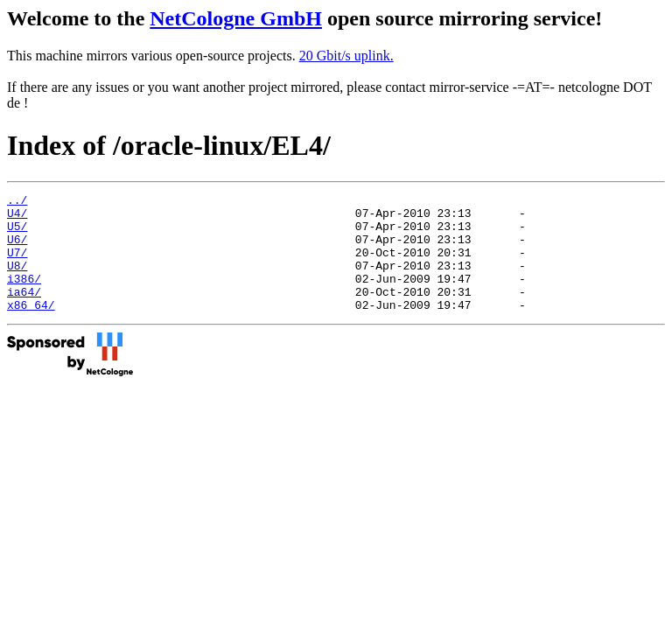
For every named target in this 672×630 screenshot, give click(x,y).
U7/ (17, 265)
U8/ (17, 281)
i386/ (24, 297)
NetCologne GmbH (236, 18)
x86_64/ (31, 328)
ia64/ (24, 312)
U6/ (17, 249)
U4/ (17, 218)
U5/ (17, 234)
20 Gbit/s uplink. (346, 56)
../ (17, 202)
